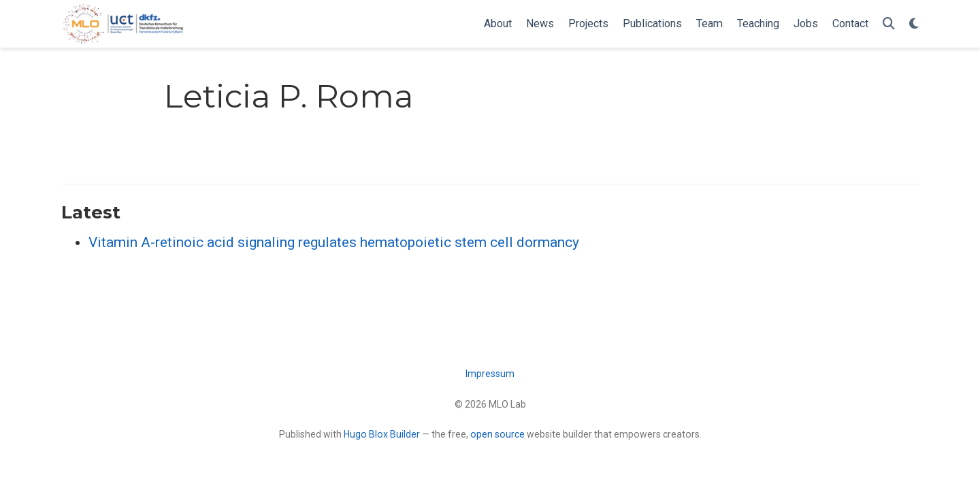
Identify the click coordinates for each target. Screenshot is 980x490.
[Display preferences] (914, 24)
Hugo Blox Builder (382, 434)
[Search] (889, 24)
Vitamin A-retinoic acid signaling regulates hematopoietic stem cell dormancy (334, 242)
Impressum (490, 374)
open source (497, 434)
